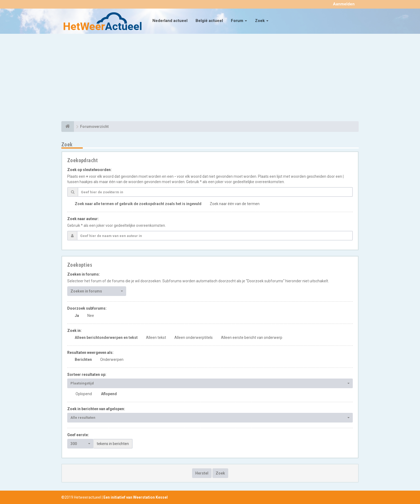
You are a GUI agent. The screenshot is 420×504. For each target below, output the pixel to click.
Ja (77, 316)
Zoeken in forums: (84, 274)
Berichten (83, 360)
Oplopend (84, 394)
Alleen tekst (156, 338)
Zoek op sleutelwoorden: (89, 170)
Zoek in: (74, 331)
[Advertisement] (210, 78)
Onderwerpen (112, 360)
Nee (91, 316)
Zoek (262, 21)
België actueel (209, 21)
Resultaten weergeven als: (90, 353)
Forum (239, 21)
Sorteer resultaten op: (87, 375)
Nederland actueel (170, 21)
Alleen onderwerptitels (194, 338)
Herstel (202, 473)
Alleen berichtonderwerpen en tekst (106, 338)
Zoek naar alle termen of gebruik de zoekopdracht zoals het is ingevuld (138, 204)
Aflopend (109, 394)
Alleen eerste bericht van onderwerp (252, 338)
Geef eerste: (78, 435)
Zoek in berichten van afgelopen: (96, 409)
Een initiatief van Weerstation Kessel (136, 497)
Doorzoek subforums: (87, 308)
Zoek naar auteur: (83, 219)
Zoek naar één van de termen (235, 204)
